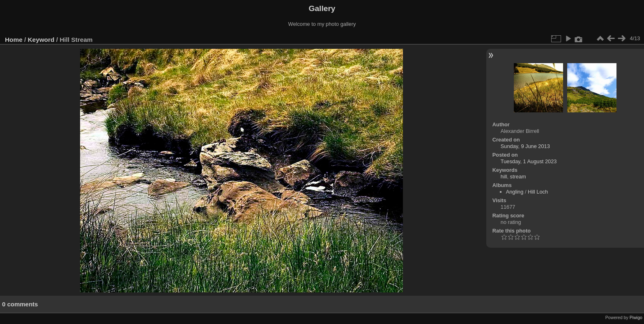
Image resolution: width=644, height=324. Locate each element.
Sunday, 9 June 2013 (525, 146)
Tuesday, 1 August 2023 (529, 161)
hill (504, 177)
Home (14, 40)
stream (518, 177)
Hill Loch (538, 192)
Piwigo (636, 317)
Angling (515, 192)
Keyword (41, 40)
